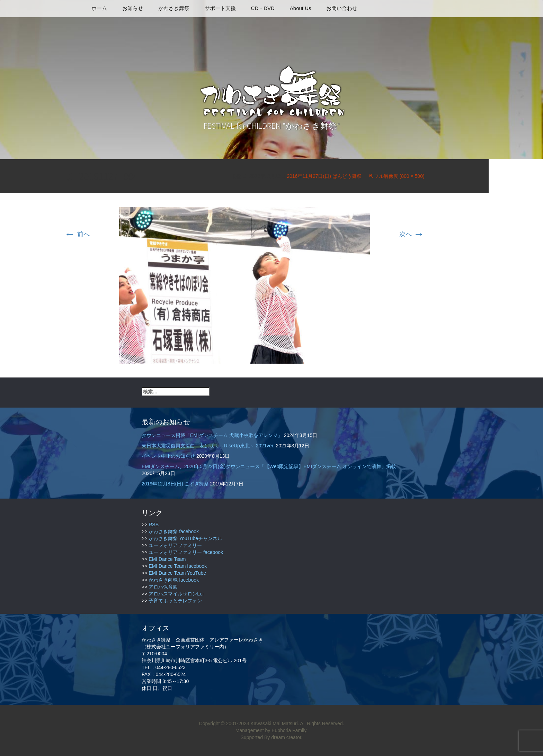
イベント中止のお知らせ (168, 456)
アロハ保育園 (163, 587)
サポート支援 (220, 8)
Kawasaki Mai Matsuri (274, 723)
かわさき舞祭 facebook (174, 531)
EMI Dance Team (167, 559)
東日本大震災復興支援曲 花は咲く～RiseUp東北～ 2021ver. (208, 446)
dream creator (286, 737)
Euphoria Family (289, 730)
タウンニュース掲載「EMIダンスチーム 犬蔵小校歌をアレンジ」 (212, 435)
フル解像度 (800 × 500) (399, 176)
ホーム (99, 8)
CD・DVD (263, 8)
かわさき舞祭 (174, 8)
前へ (77, 234)
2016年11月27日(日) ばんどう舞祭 (324, 176)
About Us (301, 8)
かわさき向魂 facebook (174, 580)
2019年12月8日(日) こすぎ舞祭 (175, 484)
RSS (154, 525)
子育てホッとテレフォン (175, 601)
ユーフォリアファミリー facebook (186, 552)
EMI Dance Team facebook (178, 566)
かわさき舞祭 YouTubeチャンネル (185, 538)
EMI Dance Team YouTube (177, 573)
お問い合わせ (342, 8)
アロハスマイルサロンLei (176, 594)
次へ (412, 234)
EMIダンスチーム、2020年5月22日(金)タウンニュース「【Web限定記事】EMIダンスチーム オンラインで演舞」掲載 (269, 466)
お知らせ (133, 8)
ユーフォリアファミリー (175, 545)
